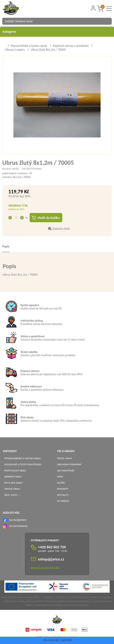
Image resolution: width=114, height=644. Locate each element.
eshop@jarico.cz (51, 559)
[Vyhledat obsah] (107, 21)
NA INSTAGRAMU (18, 526)
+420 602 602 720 (52, 547)
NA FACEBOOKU (18, 520)
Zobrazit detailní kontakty (45, 568)
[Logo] (15, 9)
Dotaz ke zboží (61, 229)
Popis (6, 247)
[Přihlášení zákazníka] (93, 8)
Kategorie (57, 32)
